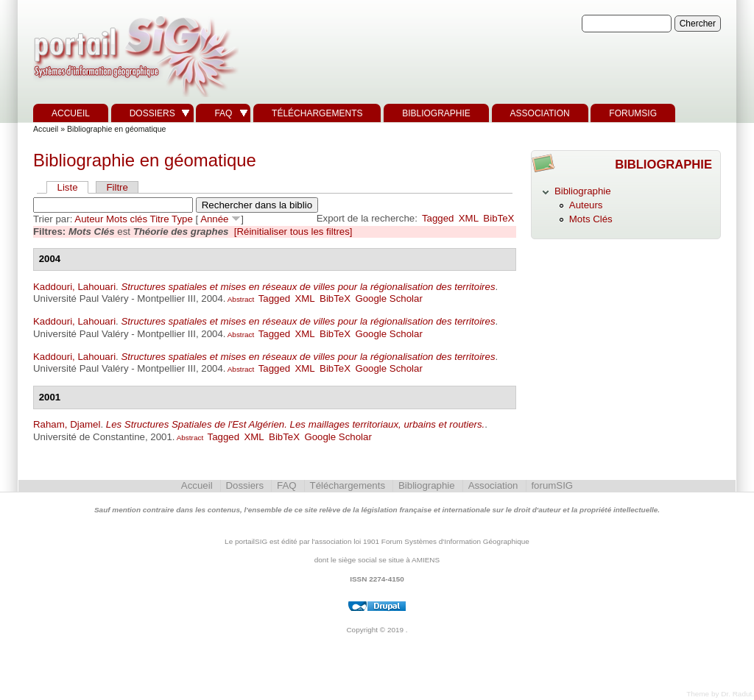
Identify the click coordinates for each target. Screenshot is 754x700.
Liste (68, 187)
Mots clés (127, 219)
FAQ (223, 113)
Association (540, 113)
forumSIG (633, 113)
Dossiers (152, 113)
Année (214, 219)
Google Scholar (388, 298)
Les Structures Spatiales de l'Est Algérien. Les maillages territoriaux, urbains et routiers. (295, 424)
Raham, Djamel (67, 424)
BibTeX (498, 218)
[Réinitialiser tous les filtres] (293, 231)
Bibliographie (436, 113)
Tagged (438, 218)
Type (182, 219)
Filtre (117, 187)
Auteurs (586, 205)
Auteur (89, 219)
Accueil (71, 113)
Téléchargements (317, 113)
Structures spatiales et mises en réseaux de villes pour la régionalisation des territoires (308, 287)
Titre (160, 219)
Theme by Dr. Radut (719, 694)
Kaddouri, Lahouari (74, 287)
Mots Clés (591, 219)
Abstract (240, 299)
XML (469, 218)
